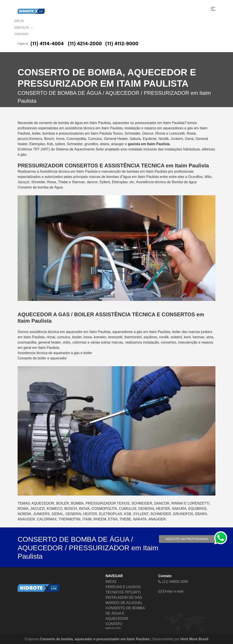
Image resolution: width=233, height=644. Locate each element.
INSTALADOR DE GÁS (124, 597)
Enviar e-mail (171, 591)
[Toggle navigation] (213, 9)
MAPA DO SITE (113, 628)
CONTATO (21, 34)
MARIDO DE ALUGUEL (124, 603)
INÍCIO (19, 21)
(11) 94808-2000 (173, 582)
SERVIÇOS (23, 28)
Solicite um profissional (187, 539)
